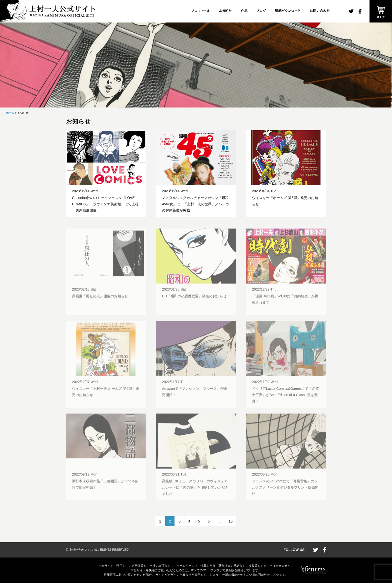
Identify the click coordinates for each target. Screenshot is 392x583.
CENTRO (313, 570)
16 (231, 521)
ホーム (10, 113)
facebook (360, 11)
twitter (351, 11)
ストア (381, 11)
